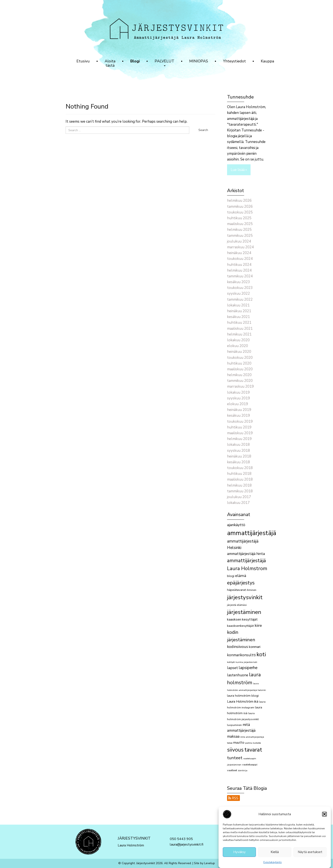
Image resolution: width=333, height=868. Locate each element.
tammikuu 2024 (240, 276)
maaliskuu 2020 (240, 369)
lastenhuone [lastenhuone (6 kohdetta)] (238, 675)
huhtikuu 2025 (239, 218)
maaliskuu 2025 (240, 224)
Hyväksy (239, 854)
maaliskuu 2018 (240, 479)
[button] (324, 816)
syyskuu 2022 (238, 294)
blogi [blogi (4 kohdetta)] (231, 576)
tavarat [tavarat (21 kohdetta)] (253, 750)
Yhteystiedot (234, 61)
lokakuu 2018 (238, 445)
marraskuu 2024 (240, 247)
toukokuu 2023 (240, 288)
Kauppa (267, 61)
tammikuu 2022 (240, 299)
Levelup (210, 863)
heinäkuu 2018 (239, 456)
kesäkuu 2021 (238, 317)
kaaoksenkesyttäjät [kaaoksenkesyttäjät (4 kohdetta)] (240, 626)
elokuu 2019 (238, 404)
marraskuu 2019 (240, 386)
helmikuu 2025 (239, 230)
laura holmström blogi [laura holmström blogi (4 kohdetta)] (243, 696)
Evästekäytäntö (273, 864)
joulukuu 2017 (239, 497)
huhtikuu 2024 (239, 265)
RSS (233, 798)
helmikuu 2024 (239, 270)
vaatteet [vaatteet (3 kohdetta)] (232, 770)
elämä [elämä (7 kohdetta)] (241, 576)
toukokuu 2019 (240, 421)
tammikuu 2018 (240, 491)
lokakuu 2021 (238, 305)
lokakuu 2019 (238, 392)
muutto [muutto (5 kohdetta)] (239, 743)
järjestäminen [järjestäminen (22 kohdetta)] (244, 612)
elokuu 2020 (238, 346)
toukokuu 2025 (240, 212)
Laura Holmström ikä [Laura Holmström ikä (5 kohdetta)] (243, 702)
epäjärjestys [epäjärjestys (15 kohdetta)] (241, 583)
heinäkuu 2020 (239, 352)
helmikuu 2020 (239, 375)
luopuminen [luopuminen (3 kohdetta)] (234, 725)
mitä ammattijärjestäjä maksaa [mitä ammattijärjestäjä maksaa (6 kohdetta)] (241, 731)
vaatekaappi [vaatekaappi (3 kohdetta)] (250, 765)
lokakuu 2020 (238, 340)
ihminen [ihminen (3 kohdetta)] (252, 590)
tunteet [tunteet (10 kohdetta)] (235, 758)
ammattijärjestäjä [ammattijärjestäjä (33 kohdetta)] (252, 533)
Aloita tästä (110, 63)
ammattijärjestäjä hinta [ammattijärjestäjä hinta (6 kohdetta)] (246, 554)
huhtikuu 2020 (239, 363)
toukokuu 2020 (240, 358)
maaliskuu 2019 (240, 433)
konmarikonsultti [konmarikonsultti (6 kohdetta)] (241, 655)
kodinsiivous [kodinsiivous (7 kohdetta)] (238, 647)
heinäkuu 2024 (239, 253)
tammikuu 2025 (240, 236)
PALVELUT (164, 62)
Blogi (135, 61)
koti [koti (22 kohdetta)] (261, 654)
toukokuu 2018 (240, 468)
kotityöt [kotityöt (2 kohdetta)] (231, 662)
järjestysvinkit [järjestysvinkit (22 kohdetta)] (245, 597)
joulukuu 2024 (239, 241)
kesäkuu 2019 (238, 416)
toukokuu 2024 (240, 259)
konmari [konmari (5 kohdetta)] (255, 647)
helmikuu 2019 (239, 439)
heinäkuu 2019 (239, 410)
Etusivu (83, 61)
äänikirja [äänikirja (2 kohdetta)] (243, 770)
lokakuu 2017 (238, 503)
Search (203, 130)
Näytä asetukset (310, 854)
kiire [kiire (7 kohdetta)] (258, 625)
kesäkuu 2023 (238, 282)
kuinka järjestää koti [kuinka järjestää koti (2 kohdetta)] (246, 662)
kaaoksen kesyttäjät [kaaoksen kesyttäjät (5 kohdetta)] (242, 619)
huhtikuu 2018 (239, 474)
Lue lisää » (239, 170)
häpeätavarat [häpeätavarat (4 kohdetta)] (236, 590)
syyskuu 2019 (238, 398)
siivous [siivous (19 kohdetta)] (235, 750)
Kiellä (275, 854)
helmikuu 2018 (239, 485)
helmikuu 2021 (239, 334)
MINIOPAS (199, 61)
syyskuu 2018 (238, 451)
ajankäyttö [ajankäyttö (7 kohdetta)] (236, 525)
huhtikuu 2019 (239, 427)
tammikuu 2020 (240, 381)
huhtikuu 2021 (239, 323)
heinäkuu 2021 (239, 311)
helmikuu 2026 (239, 201)
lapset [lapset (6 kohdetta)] (233, 668)
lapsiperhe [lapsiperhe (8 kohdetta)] (248, 668)
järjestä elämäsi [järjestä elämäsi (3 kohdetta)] (237, 605)
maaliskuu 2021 (240, 329)
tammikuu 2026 (240, 207)
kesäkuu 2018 (238, 462)
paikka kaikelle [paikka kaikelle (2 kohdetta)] (253, 743)
